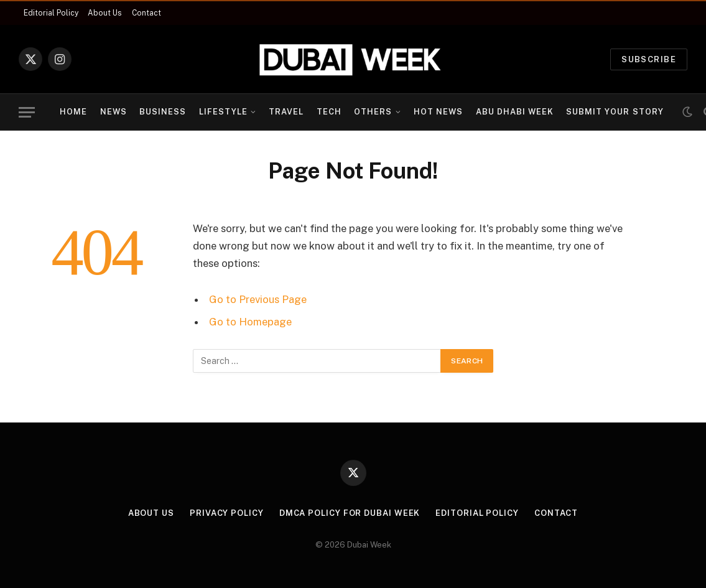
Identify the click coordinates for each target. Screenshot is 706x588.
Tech (329, 112)
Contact (146, 13)
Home (73, 112)
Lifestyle (223, 112)
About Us (105, 13)
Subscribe (649, 59)
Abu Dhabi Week (515, 112)
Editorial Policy (51, 13)
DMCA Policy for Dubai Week (350, 513)
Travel (286, 112)
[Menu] (27, 112)
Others (373, 112)
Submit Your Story (615, 112)
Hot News (438, 112)
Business (163, 112)
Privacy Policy (227, 513)
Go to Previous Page (258, 299)
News (114, 112)
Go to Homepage (250, 322)
